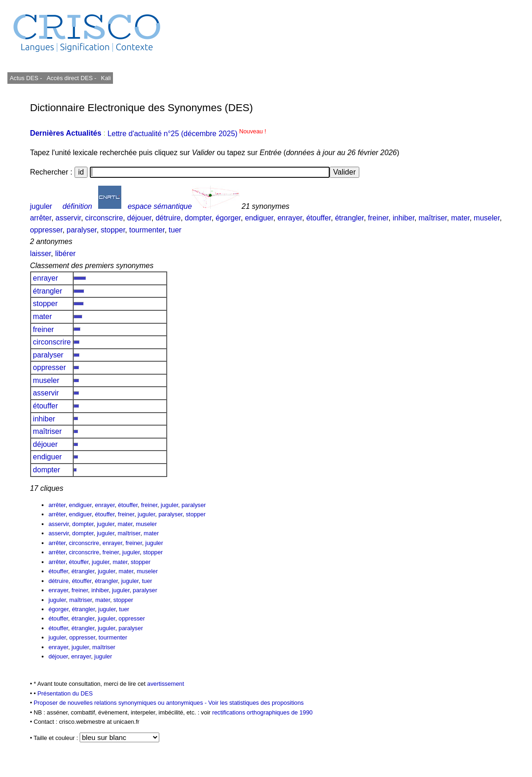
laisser (41, 254)
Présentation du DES (65, 693)
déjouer (139, 218)
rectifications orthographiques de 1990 (262, 712)
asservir (68, 218)
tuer (175, 230)
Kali (106, 78)
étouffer (318, 218)
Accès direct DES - (72, 78)
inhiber (404, 218)
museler (487, 218)
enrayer (290, 218)
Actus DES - (26, 78)
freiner (378, 218)
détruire (168, 218)
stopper (113, 230)
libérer (65, 254)
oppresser (46, 230)
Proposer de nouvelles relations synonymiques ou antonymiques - (121, 703)
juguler (41, 206)
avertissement (166, 684)
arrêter (41, 218)
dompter (198, 218)
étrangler (349, 218)
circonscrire (104, 218)
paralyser (82, 230)
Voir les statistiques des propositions (256, 703)
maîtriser (433, 218)
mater (460, 218)
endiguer (259, 218)
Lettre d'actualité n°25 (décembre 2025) (187, 134)
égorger (228, 218)
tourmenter (147, 230)
